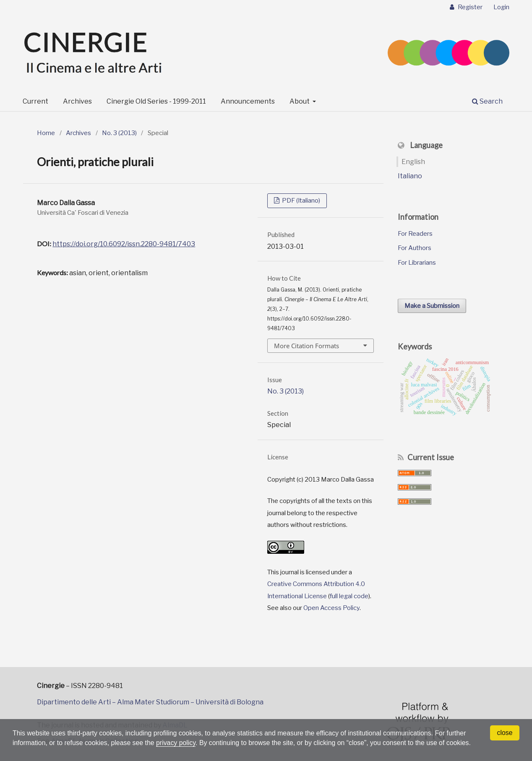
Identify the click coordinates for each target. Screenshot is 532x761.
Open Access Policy (331, 608)
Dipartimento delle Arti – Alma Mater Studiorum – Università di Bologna (150, 702)
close (505, 733)
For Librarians (417, 263)
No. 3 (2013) (119, 133)
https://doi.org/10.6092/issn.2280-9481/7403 (124, 244)
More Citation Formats (306, 346)
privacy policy (177, 743)
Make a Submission (432, 306)
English (413, 162)
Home (46, 133)
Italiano (410, 176)
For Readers (415, 234)
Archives (77, 101)
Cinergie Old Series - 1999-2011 (156, 101)
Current (35, 101)
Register (469, 7)
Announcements (248, 101)
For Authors (415, 248)
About (300, 101)
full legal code (349, 596)
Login (501, 7)
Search (487, 101)
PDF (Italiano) (300, 201)
